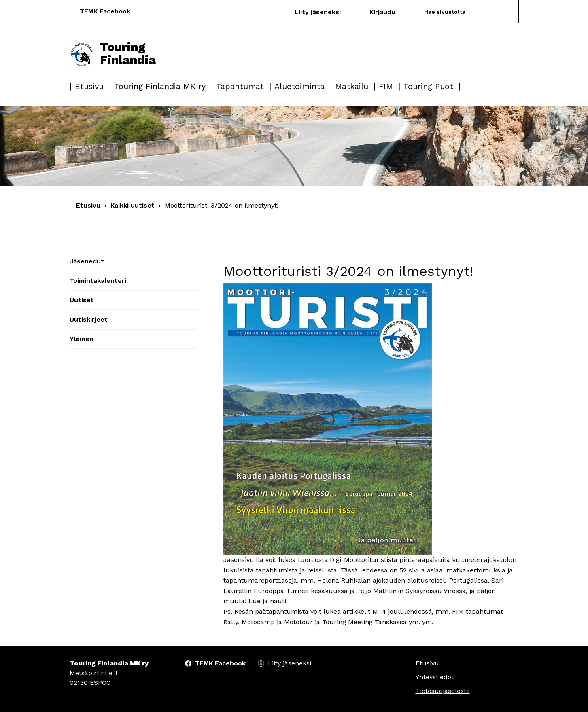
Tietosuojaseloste (443, 691)
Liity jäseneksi (318, 12)
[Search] (457, 12)
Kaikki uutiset (133, 205)
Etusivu (89, 86)
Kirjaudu (382, 12)
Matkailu (352, 86)
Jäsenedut (87, 261)
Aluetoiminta (299, 86)
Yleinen (82, 339)
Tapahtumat (240, 86)
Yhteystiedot (435, 677)
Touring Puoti (429, 86)
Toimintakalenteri (98, 281)
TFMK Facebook (105, 11)
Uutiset (82, 300)
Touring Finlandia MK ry (160, 86)
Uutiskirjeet (89, 319)
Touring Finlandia (112, 53)
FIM (386, 86)
